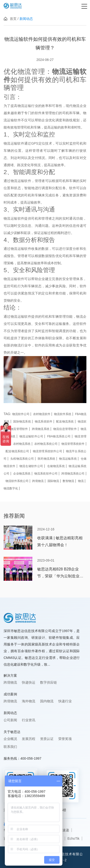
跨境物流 (10, 682)
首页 (13, 19)
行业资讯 (29, 720)
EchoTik (73, 839)
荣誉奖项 (65, 739)
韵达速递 (62, 830)
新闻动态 (26, 19)
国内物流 (47, 701)
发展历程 (29, 739)
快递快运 (29, 682)
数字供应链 (48, 682)
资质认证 (47, 739)
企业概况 (10, 739)
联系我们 (10, 747)
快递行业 (65, 701)
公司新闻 (10, 720)
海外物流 (29, 701)
